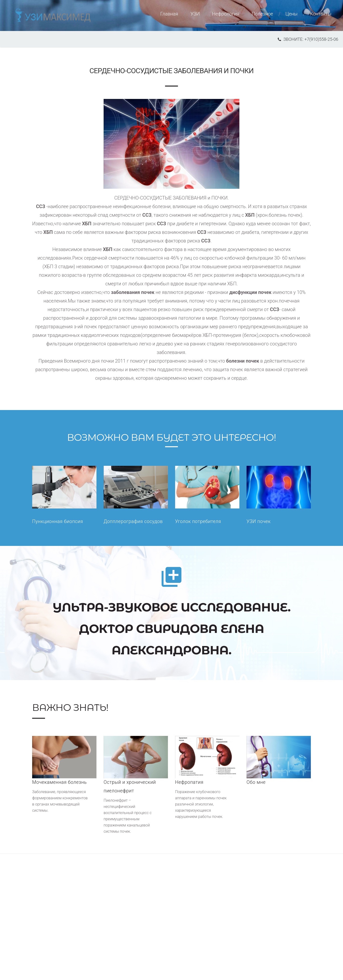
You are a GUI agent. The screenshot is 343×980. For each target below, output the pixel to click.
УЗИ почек (259, 522)
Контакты (321, 16)
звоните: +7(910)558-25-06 (308, 39)
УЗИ (195, 16)
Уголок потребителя (199, 522)
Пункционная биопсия (58, 522)
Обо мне (256, 783)
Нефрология (226, 16)
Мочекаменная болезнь (60, 783)
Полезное (262, 16)
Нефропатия (190, 783)
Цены (291, 16)
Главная (169, 16)
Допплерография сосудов (134, 522)
